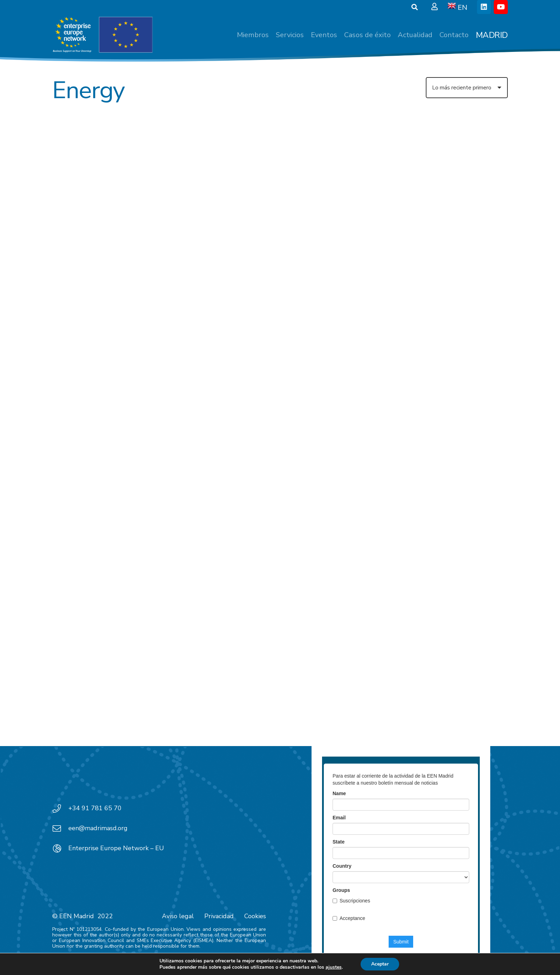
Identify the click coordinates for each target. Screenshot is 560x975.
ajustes (334, 967)
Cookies (255, 916)
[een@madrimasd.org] (60, 828)
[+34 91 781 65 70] (60, 808)
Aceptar (380, 964)
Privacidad (219, 916)
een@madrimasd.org (98, 828)
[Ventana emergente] (435, 7)
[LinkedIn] (484, 7)
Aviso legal (178, 916)
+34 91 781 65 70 (95, 808)
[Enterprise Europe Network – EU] (60, 848)
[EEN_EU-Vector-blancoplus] (102, 35)
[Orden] (467, 88)
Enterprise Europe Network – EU (116, 848)
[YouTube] (501, 7)
